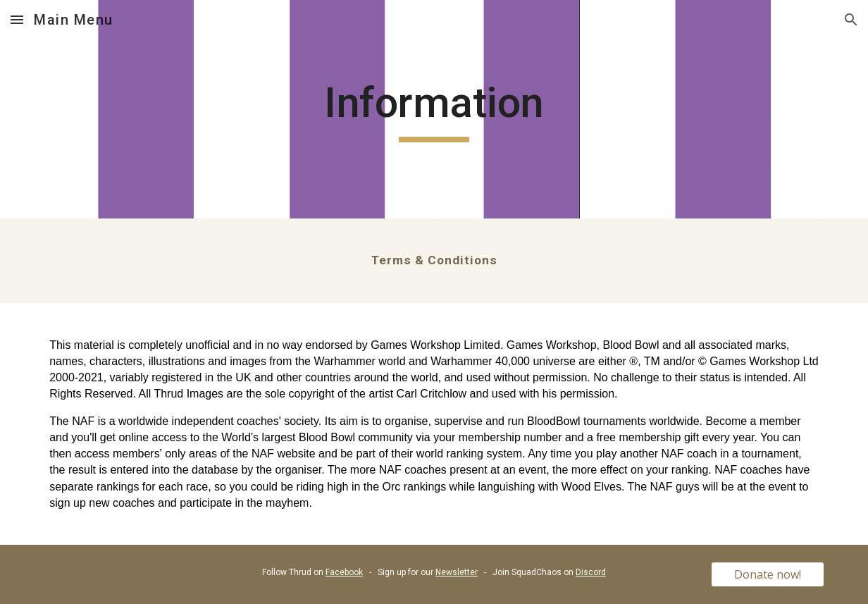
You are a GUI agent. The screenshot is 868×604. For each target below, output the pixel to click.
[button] (17, 19)
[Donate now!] (768, 574)
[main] (434, 109)
